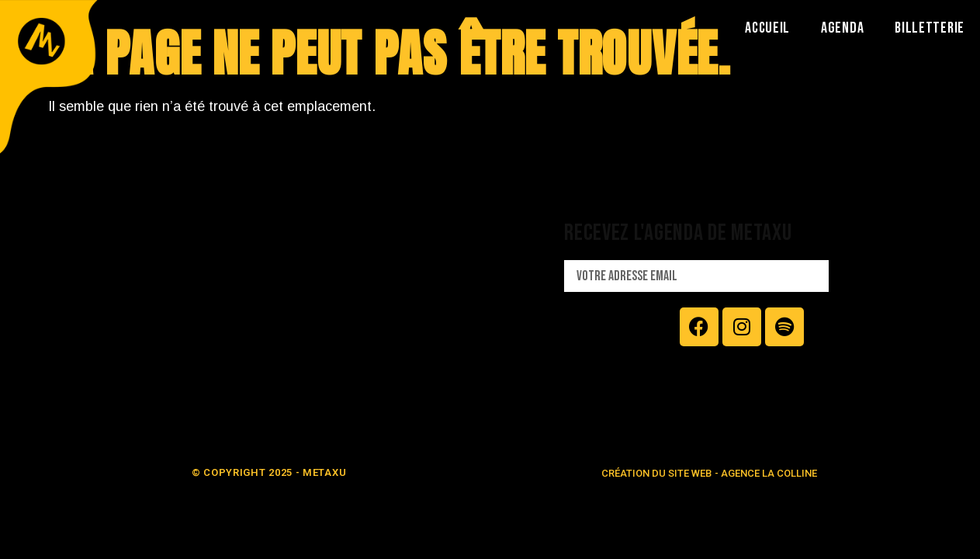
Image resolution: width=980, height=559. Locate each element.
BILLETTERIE (930, 28)
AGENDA (842, 28)
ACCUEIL (767, 28)
